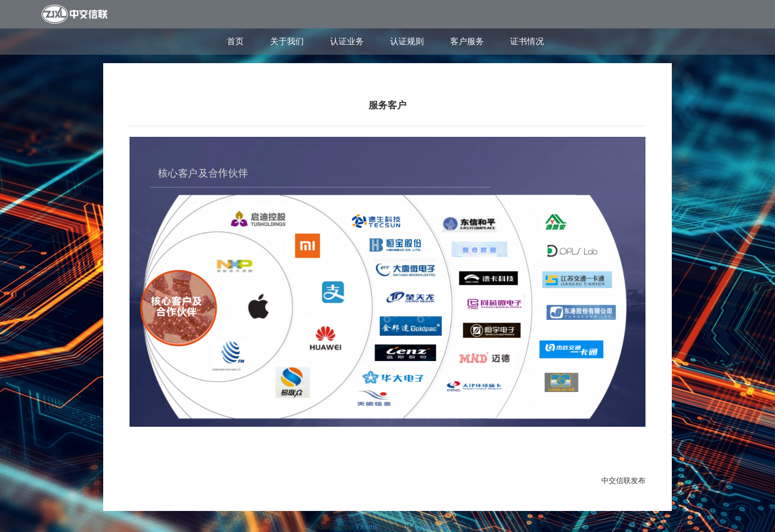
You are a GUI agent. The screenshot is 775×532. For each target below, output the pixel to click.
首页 (235, 41)
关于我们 (287, 41)
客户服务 (467, 41)
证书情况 (527, 41)
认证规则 (407, 41)
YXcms (366, 527)
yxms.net (432, 527)
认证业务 (347, 41)
